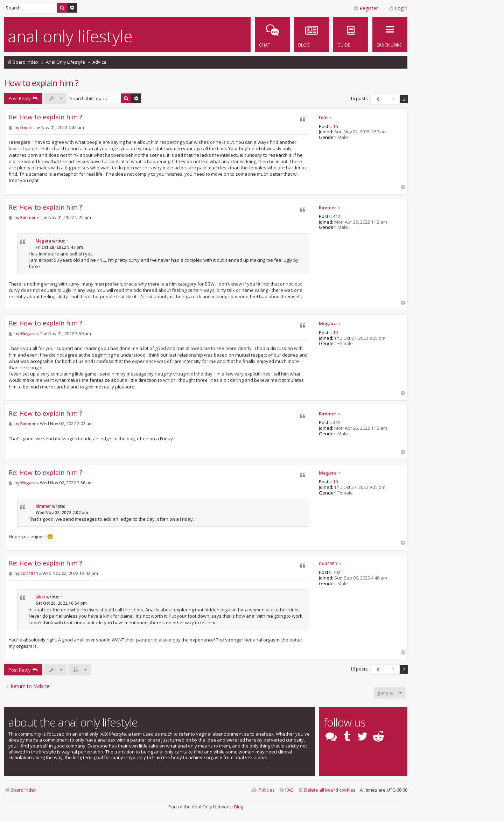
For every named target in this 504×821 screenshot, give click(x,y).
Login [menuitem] (398, 8)
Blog (239, 807)
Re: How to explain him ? (45, 117)
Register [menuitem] (366, 8)
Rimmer (328, 208)
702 (337, 573)
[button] (378, 99)
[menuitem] (351, 34)
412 (337, 217)
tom (323, 118)
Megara (43, 241)
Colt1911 (328, 564)
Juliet (40, 597)
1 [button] (393, 99)
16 (335, 127)
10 (335, 333)
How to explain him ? (41, 83)
